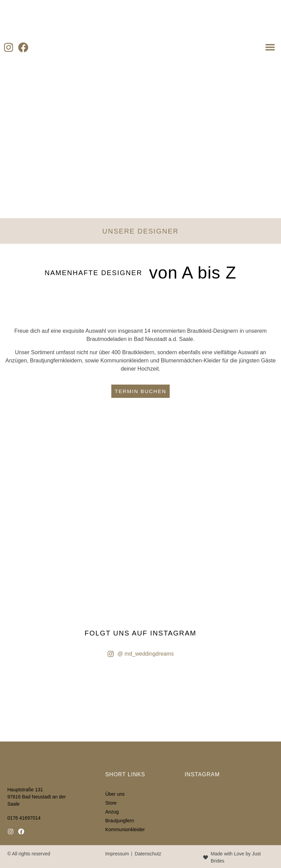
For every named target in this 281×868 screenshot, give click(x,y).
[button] (270, 47)
